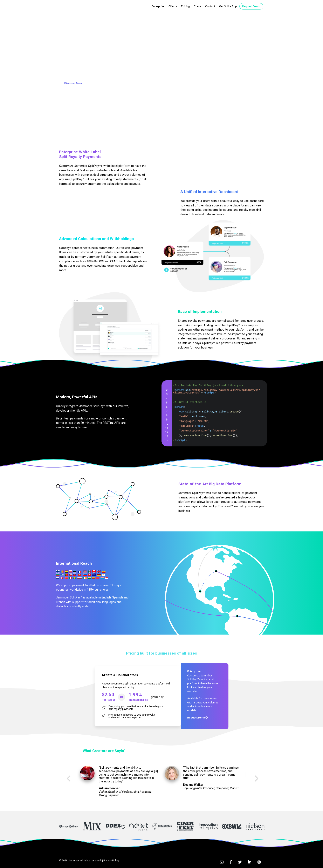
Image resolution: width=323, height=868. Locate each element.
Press (197, 6)
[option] (119, 783)
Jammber (74, 861)
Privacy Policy (111, 861)
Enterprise (159, 6)
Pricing (185, 6)
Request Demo (251, 6)
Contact (210, 6)
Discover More (73, 83)
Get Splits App (228, 6)
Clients (173, 6)
